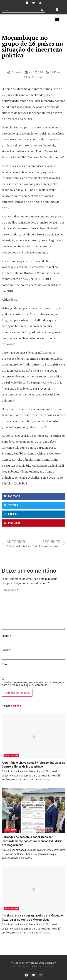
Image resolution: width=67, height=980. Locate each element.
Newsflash (11, 756)
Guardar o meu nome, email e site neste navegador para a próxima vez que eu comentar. (33, 684)
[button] (57, 19)
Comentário (10, 590)
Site (4, 664)
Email (6, 650)
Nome (7, 636)
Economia (10, 830)
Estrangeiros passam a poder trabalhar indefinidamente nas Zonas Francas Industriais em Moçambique (32, 841)
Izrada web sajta (45, 966)
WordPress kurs (22, 966)
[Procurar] (43, 10)
